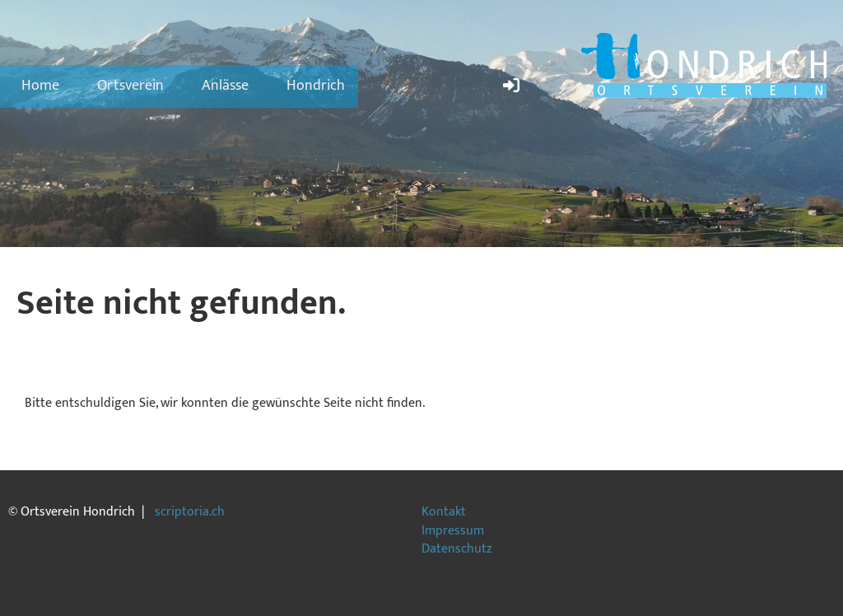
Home (40, 86)
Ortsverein (130, 86)
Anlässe (225, 86)
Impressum (453, 531)
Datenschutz (457, 549)
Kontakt (444, 512)
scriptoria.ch (190, 512)
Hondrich (316, 86)
